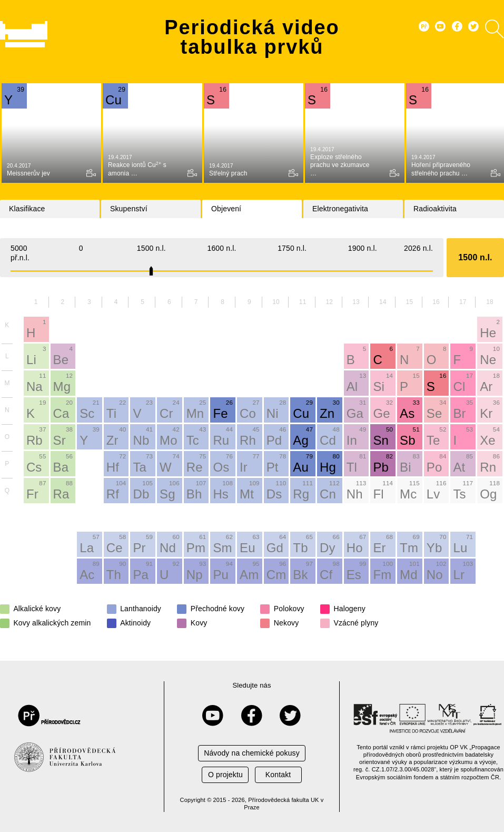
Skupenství (129, 209)
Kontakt (278, 775)
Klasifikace (27, 209)
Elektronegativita (340, 209)
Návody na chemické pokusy (252, 753)
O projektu (225, 775)
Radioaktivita (435, 209)
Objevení (226, 209)
